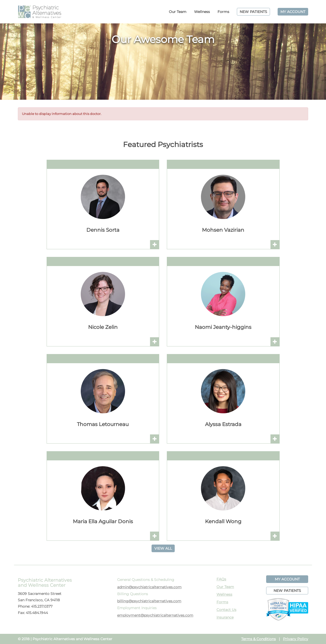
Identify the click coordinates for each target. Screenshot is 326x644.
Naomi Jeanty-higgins (223, 327)
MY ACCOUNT (293, 12)
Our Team (178, 12)
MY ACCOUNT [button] (287, 579)
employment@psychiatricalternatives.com (155, 615)
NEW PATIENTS (253, 12)
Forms (223, 12)
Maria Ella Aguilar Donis (103, 521)
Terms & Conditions (259, 639)
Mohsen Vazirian (223, 230)
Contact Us (226, 610)
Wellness (202, 12)
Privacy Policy (296, 639)
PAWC (39, 12)
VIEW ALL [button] (163, 548)
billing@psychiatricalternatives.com (149, 601)
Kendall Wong (223, 521)
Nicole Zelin (103, 327)
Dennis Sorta (103, 230)
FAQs (221, 579)
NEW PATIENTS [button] (287, 591)
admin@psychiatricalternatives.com (149, 587)
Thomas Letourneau (103, 424)
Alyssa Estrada (223, 424)
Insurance (225, 617)
